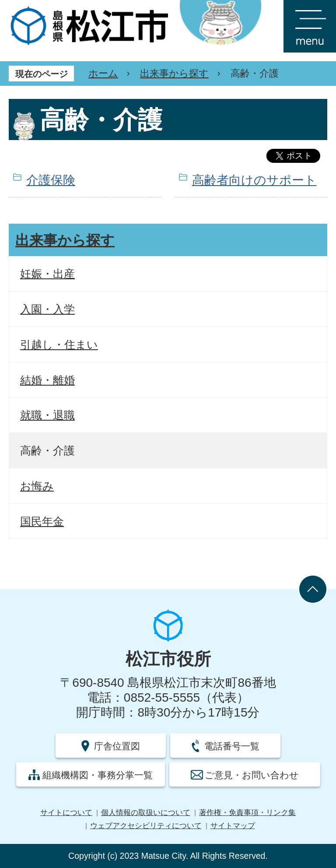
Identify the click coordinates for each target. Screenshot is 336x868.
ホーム (103, 73)
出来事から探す (174, 73)
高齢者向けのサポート (254, 180)
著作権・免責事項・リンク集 (247, 813)
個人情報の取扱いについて (146, 813)
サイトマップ (233, 826)
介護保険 (51, 180)
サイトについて (66, 813)
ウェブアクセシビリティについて (146, 826)
